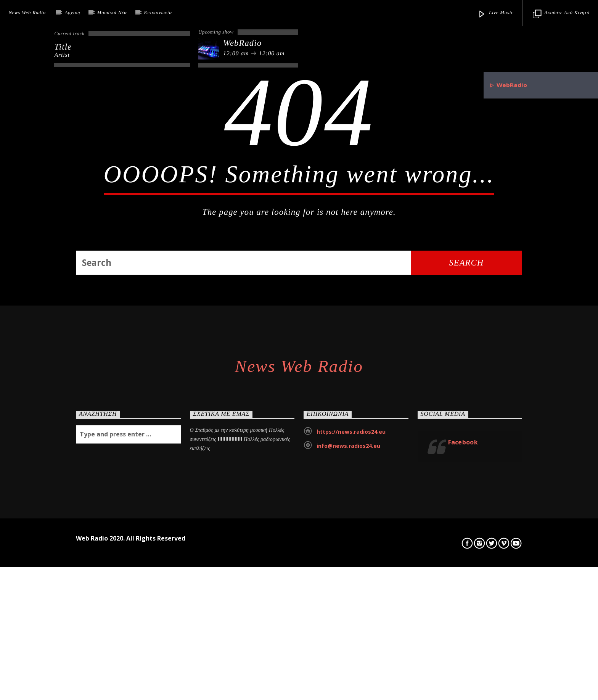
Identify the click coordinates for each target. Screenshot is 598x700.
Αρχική (72, 13)
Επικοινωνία (158, 13)
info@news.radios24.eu (348, 657)
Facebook (463, 653)
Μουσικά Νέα (112, 13)
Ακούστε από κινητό (561, 14)
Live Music (496, 14)
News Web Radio (27, 13)
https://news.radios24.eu (351, 643)
